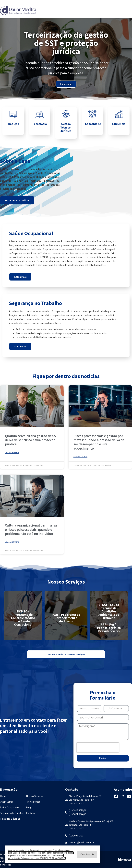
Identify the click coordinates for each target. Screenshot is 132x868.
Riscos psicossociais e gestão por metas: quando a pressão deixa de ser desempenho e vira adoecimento (99, 442)
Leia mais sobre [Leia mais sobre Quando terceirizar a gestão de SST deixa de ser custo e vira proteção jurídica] (12, 452)
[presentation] (98, 748)
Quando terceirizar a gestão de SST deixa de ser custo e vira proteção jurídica (31, 440)
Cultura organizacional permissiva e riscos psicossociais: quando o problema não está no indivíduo (31, 529)
